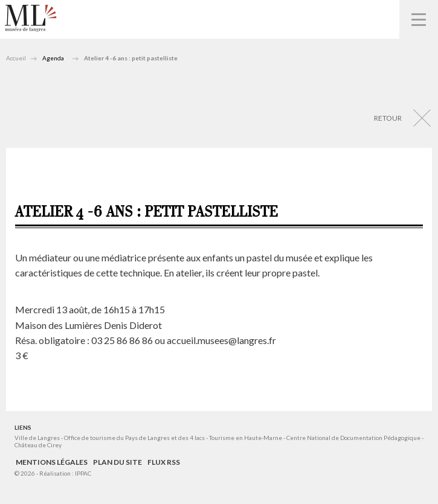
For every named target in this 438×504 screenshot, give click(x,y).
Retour (388, 118)
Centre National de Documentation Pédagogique (353, 438)
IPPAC (83, 473)
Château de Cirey (38, 445)
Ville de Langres (37, 438)
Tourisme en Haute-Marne (246, 438)
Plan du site (118, 462)
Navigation (419, 19)
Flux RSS (164, 462)
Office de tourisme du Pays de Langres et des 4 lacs (135, 438)
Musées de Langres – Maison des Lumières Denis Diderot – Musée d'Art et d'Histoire (31, 18)
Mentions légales (52, 462)
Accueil (16, 58)
